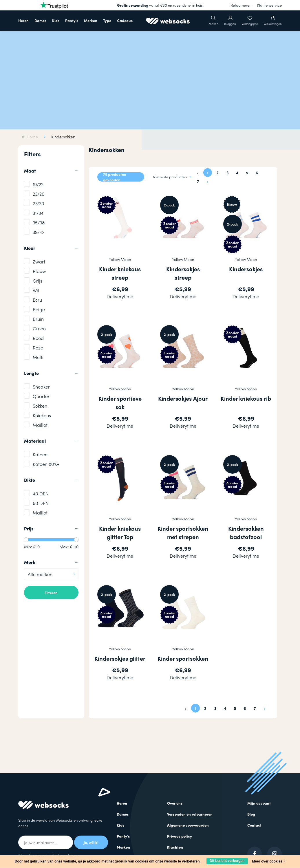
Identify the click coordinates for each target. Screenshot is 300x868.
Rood (38, 338)
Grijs (37, 281)
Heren (23, 20)
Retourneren (241, 5)
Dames (40, 20)
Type (107, 20)
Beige (39, 309)
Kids (56, 20)
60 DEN (41, 503)
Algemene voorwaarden (188, 825)
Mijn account (259, 803)
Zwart (39, 262)
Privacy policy (180, 836)
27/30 (39, 203)
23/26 (39, 194)
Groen (39, 328)
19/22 (38, 184)
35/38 (39, 223)
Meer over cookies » (269, 861)
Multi (38, 357)
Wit (36, 290)
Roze (38, 348)
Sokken (40, 406)
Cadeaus (125, 20)
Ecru (37, 300)
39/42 (39, 232)
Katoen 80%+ (46, 464)
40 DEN (41, 493)
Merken (91, 20)
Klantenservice (269, 5)
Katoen (40, 454)
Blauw (39, 271)
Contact (254, 825)
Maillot (40, 425)
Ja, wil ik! (91, 842)
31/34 (38, 213)
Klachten (175, 847)
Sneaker (41, 387)
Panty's (72, 20)
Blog (251, 814)
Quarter (41, 396)
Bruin (38, 319)
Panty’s (123, 836)
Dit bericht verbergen (227, 861)
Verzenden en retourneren (190, 814)
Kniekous (42, 415)
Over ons (175, 803)
